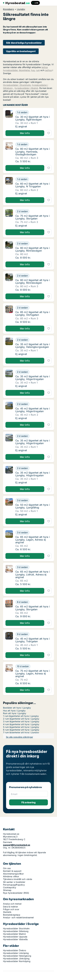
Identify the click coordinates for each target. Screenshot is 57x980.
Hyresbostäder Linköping (16, 953)
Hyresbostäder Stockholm (16, 928)
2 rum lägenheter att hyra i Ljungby (21, 719)
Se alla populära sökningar (19, 737)
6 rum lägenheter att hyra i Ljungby (21, 730)
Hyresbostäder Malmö (14, 934)
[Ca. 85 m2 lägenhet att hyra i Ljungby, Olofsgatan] (34, 308)
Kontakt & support (12, 871)
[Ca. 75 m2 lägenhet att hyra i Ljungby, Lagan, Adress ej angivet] (34, 666)
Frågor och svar (11, 909)
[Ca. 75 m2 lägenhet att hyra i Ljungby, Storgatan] (34, 211)
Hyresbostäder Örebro (15, 950)
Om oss (7, 868)
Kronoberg (8, 9)
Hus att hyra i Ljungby (14, 711)
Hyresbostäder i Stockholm (17, 85)
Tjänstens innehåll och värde (18, 879)
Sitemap (7, 890)
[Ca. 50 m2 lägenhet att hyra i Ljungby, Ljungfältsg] (34, 500)
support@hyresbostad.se (17, 845)
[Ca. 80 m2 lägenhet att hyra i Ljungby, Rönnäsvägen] (34, 244)
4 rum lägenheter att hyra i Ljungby (21, 724)
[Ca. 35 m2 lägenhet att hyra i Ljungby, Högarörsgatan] (34, 372)
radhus (48, 70)
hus (33, 70)
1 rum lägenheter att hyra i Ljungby (21, 716)
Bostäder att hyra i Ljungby (17, 708)
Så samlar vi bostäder (14, 882)
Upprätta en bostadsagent (21, 51)
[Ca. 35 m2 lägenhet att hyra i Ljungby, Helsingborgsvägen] (34, 340)
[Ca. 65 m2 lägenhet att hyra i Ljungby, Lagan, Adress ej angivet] (34, 533)
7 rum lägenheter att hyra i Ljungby (21, 732)
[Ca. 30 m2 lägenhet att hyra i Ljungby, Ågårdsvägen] (34, 112)
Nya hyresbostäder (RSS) (16, 893)
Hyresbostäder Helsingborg (17, 956)
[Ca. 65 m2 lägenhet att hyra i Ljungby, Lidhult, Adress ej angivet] (34, 567)
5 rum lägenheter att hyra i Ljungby (21, 727)
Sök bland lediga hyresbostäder (24, 43)
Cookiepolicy (10, 887)
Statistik (7, 912)
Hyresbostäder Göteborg (16, 931)
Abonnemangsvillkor (13, 874)
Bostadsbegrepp (12, 915)
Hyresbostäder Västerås (15, 939)
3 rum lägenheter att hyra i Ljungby (21, 721)
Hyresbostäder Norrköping (17, 961)
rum (38, 70)
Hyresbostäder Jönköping (16, 958)
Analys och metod (12, 904)
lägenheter (24, 70)
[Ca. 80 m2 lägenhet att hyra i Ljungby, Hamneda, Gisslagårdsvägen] (34, 144)
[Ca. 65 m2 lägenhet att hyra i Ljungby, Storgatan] (34, 602)
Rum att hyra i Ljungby (15, 713)
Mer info (25, 133)
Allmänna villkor (11, 876)
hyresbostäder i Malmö (26, 88)
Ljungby (21, 9)
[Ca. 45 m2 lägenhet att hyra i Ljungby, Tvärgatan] (34, 634)
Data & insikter (10, 907)
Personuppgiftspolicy (14, 885)
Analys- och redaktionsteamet (18, 917)
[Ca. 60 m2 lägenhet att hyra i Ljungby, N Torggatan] (34, 179)
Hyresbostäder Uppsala (15, 937)
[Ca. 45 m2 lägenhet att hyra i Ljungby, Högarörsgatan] (34, 404)
